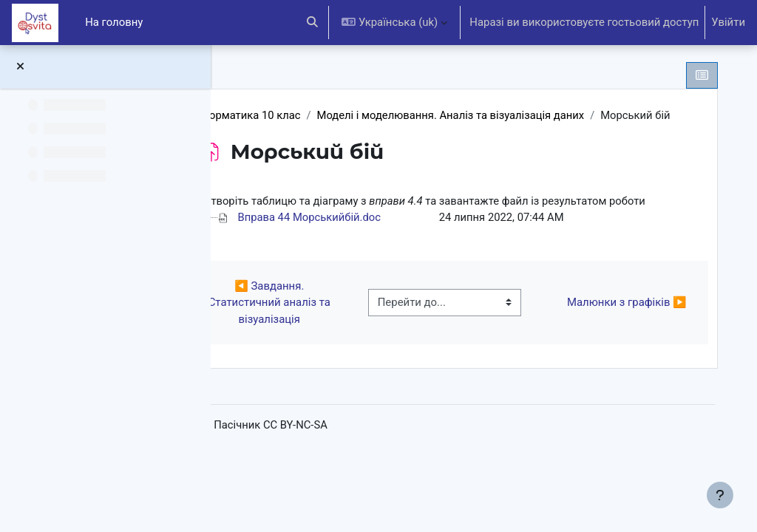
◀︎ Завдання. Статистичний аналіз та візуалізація (322, 336)
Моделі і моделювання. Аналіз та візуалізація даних (516, 115)
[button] (312, 23)
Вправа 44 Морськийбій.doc (374, 250)
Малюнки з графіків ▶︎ (624, 335)
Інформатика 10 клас (310, 115)
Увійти (728, 22)
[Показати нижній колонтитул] (720, 495)
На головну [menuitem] (114, 22)
